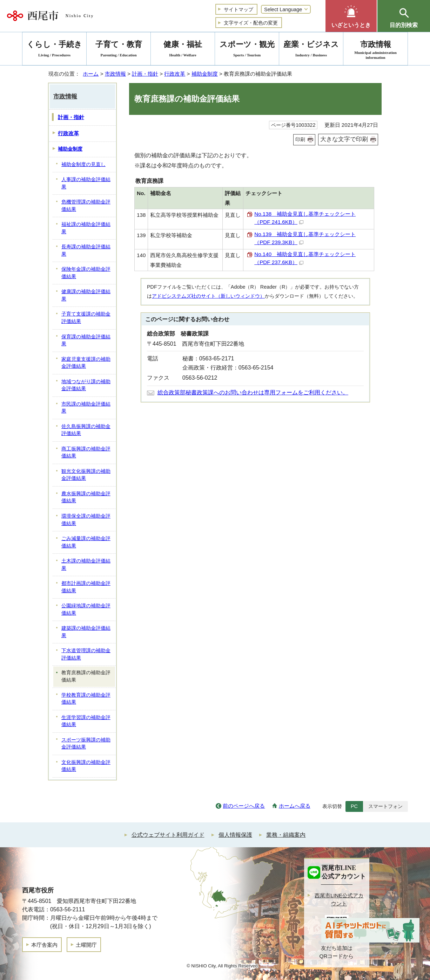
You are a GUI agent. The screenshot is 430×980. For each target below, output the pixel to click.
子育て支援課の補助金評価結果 (86, 318)
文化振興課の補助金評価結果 (86, 766)
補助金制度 (205, 74)
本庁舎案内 (44, 945)
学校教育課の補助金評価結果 (86, 699)
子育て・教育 (119, 50)
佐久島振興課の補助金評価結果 (86, 430)
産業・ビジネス (311, 50)
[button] (351, 16)
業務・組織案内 (286, 835)
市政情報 (115, 74)
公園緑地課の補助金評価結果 (86, 609)
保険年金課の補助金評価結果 (86, 273)
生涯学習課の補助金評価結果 (86, 721)
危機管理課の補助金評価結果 (86, 206)
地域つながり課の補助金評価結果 (86, 385)
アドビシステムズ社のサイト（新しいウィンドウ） (208, 296)
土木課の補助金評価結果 (86, 565)
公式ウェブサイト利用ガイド (168, 835)
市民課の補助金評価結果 (86, 408)
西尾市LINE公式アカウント (339, 899)
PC (354, 806)
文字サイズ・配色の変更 (251, 23)
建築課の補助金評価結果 (86, 632)
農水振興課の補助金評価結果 (86, 497)
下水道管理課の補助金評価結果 (86, 654)
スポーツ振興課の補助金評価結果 (86, 744)
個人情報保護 (235, 835)
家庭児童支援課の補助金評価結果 (86, 363)
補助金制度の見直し (83, 164)
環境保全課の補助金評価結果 (86, 520)
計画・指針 (145, 74)
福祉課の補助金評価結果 (86, 228)
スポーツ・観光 (247, 50)
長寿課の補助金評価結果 (86, 250)
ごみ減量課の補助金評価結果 (86, 542)
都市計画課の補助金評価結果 (86, 587)
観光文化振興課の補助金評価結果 (86, 475)
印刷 (300, 139)
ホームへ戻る (295, 806)
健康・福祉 (183, 50)
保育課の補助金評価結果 (86, 340)
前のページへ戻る (244, 806)
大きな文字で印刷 (344, 139)
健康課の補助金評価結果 (86, 295)
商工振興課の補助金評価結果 (86, 453)
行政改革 (175, 74)
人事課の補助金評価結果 (86, 183)
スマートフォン (385, 806)
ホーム (91, 74)
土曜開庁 (86, 945)
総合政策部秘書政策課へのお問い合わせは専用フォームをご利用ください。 (253, 392)
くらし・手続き (54, 50)
